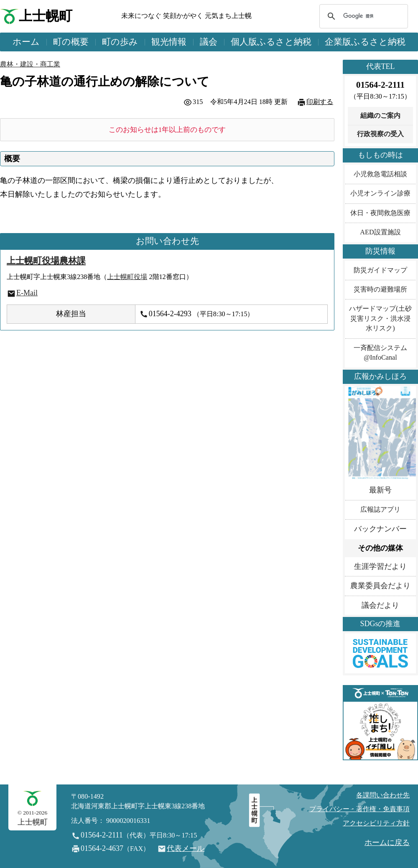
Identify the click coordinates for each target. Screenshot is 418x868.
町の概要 (71, 42)
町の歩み (120, 42)
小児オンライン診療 (380, 193)
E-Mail (27, 293)
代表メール (186, 848)
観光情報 (169, 42)
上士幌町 (46, 16)
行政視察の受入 (380, 134)
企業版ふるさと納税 (365, 42)
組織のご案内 (380, 116)
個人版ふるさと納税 (271, 42)
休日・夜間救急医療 (380, 213)
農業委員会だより (380, 586)
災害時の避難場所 (380, 289)
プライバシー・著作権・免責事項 (359, 809)
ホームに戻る (387, 843)
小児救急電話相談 (380, 174)
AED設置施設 (380, 232)
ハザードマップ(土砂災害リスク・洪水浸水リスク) (380, 319)
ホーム (26, 42)
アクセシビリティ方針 (376, 823)
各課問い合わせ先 (383, 795)
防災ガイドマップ (380, 270)
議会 (209, 42)
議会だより (380, 605)
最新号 (380, 490)
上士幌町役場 (127, 277)
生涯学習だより (380, 566)
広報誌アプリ (380, 510)
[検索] (362, 16)
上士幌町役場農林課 (46, 261)
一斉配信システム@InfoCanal (380, 353)
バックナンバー (380, 529)
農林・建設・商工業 (30, 64)
